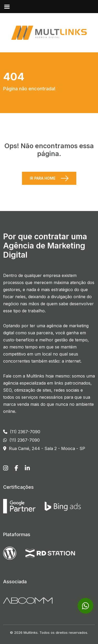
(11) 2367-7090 (22, 432)
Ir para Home (43, 178)
